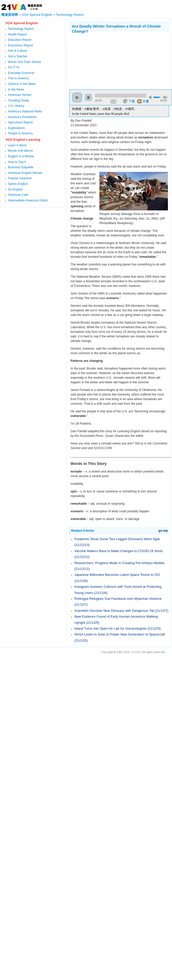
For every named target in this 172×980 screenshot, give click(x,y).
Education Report (20, 40)
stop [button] (88, 97)
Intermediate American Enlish (28, 200)
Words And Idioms (20, 151)
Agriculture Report (20, 122)
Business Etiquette (21, 167)
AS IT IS (14, 67)
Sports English (18, 184)
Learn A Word (17, 145)
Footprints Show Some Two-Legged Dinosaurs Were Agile (117, 539)
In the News (16, 90)
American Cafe (18, 195)
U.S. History (16, 106)
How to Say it (17, 162)
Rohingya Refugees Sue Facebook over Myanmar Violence (118, 599)
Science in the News (22, 84)
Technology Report (70, 15)
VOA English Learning (23, 140)
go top (163, 531)
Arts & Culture (18, 51)
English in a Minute (21, 156)
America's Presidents (22, 117)
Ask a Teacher (18, 56)
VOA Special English (37, 15)
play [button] (77, 97)
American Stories (20, 95)
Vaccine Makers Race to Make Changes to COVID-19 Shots (119, 551)
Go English (15, 189)
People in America (20, 133)
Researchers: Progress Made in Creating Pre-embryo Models (119, 563)
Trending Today (18, 100)
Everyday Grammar (21, 73)
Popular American (20, 178)
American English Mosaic (25, 173)
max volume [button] (165, 97)
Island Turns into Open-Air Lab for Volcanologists (110, 628)
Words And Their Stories (25, 62)
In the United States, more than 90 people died (101, 114)
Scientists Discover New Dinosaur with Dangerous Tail (114, 611)
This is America (18, 78)
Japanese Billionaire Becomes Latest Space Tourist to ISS (117, 575)
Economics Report (20, 45)
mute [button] (151, 97)
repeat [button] (114, 102)
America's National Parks (25, 111)
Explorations (16, 128)
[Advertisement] (96, 59)
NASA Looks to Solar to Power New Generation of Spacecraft (120, 634)
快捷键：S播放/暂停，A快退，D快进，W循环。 (105, 109)
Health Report (17, 34)
